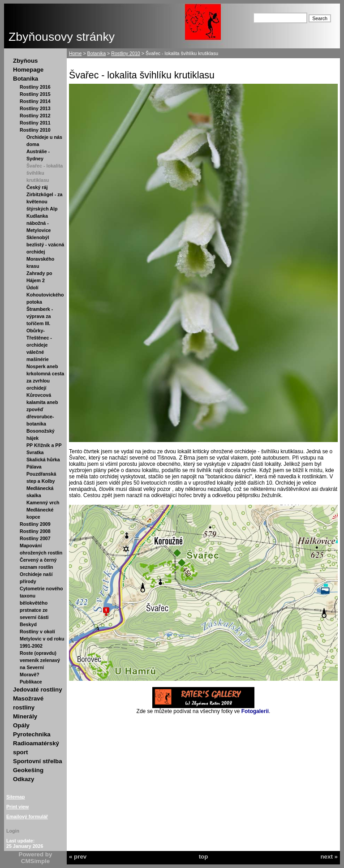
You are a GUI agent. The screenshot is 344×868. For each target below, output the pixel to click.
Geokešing (28, 770)
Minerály (25, 716)
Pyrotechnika (32, 734)
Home (75, 53)
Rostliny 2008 (35, 531)
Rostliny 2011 (35, 123)
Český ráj (37, 187)
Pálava (34, 467)
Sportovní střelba (38, 761)
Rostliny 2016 (35, 87)
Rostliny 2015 (35, 94)
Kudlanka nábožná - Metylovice (39, 223)
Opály (21, 725)
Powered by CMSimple (36, 858)
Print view (17, 807)
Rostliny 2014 (35, 101)
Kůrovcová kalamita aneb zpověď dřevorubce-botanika (42, 409)
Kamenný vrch (43, 503)
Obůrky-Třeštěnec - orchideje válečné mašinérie (39, 345)
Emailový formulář (27, 816)
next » (329, 857)
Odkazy (24, 779)
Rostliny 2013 (35, 108)
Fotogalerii (255, 711)
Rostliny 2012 (35, 116)
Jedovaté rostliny (38, 690)
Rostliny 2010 (35, 130)
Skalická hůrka (43, 460)
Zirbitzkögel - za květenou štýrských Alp (45, 202)
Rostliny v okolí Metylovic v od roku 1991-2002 (42, 639)
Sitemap (15, 797)
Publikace (31, 682)
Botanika (26, 79)
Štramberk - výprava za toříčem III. (40, 316)
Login (13, 831)
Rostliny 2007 (35, 538)
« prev (78, 857)
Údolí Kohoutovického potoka (45, 295)
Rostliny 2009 (35, 524)
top (204, 857)
